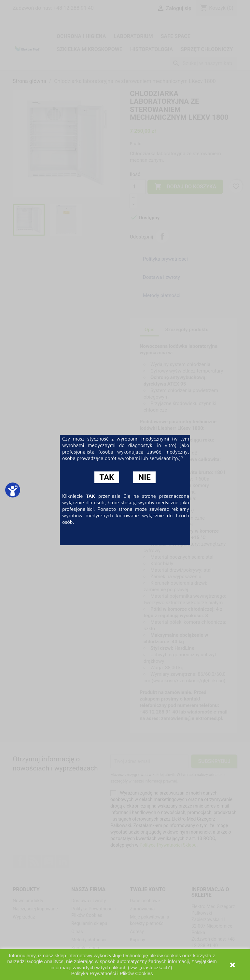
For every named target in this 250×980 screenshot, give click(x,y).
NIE (144, 477)
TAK (107, 477)
